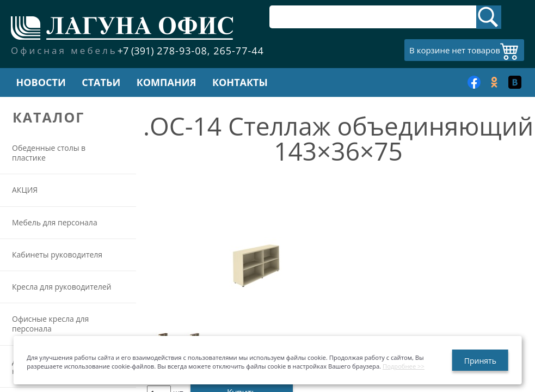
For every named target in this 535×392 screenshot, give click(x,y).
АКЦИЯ (25, 190)
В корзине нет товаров (455, 50)
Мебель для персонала (55, 222)
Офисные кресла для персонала (50, 324)
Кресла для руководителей (62, 287)
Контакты (240, 82)
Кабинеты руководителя (57, 255)
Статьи (101, 82)
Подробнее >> (404, 366)
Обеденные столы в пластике (49, 153)
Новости (41, 82)
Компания (167, 82)
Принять (480, 361)
